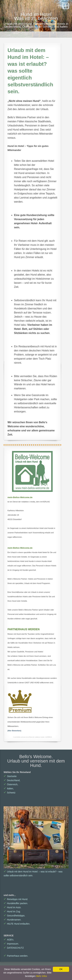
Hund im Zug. (12, 911)
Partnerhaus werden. (16, 956)
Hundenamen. (12, 920)
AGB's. (9, 940)
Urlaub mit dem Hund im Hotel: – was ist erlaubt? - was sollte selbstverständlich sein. (36, 872)
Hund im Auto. (12, 907)
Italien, (9, 789)
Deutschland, (12, 780)
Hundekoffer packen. (16, 903)
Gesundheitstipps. (14, 916)
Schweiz (10, 793)
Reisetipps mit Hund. (16, 899)
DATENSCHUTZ (14, 948)
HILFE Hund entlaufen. (17, 924)
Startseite (10, 776)
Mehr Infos (42, 976)
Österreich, (11, 784)
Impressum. (11, 944)
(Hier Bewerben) (14, 731)
